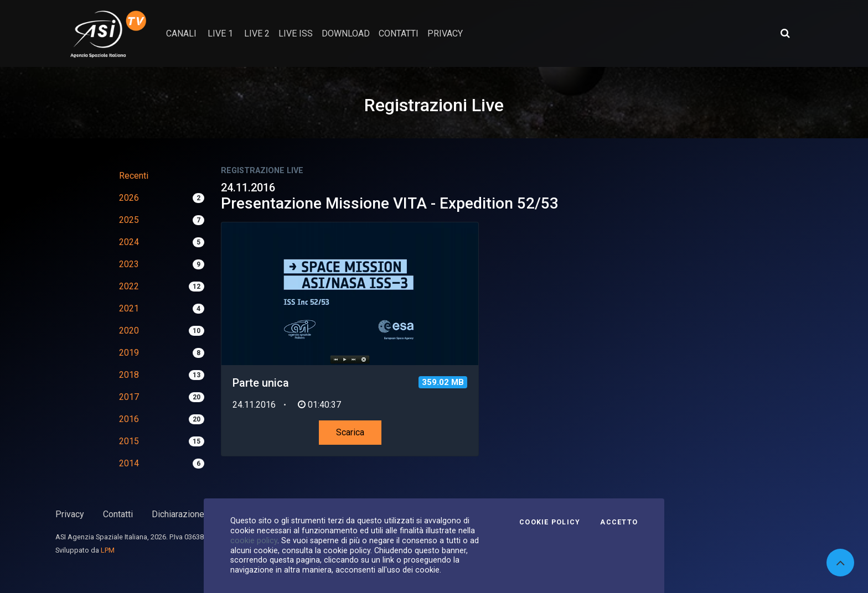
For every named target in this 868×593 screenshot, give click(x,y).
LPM (108, 550)
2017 (129, 397)
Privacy (70, 514)
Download (346, 33)
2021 (129, 308)
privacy (445, 33)
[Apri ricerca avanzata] (785, 33)
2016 (129, 419)
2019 (129, 353)
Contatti (118, 514)
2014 (129, 463)
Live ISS (296, 33)
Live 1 (220, 33)
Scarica (350, 432)
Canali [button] (181, 33)
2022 (129, 286)
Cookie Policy (550, 522)
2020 (129, 331)
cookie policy (254, 540)
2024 (129, 242)
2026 (129, 198)
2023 (129, 264)
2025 (129, 220)
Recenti (134, 176)
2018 (129, 375)
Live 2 (257, 33)
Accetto (619, 522)
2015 (129, 441)
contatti (399, 33)
